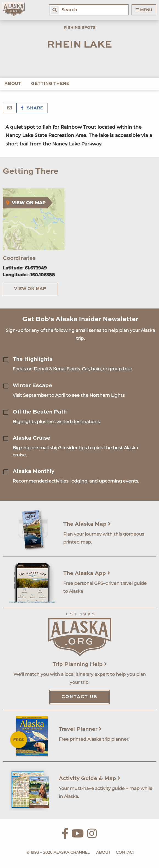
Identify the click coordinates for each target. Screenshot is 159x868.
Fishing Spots (80, 28)
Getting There (50, 84)
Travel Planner (80, 729)
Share (32, 108)
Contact (125, 852)
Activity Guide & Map (90, 779)
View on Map (30, 289)
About (13, 84)
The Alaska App (87, 574)
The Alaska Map (87, 524)
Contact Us (79, 697)
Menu (144, 10)
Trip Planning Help (80, 665)
